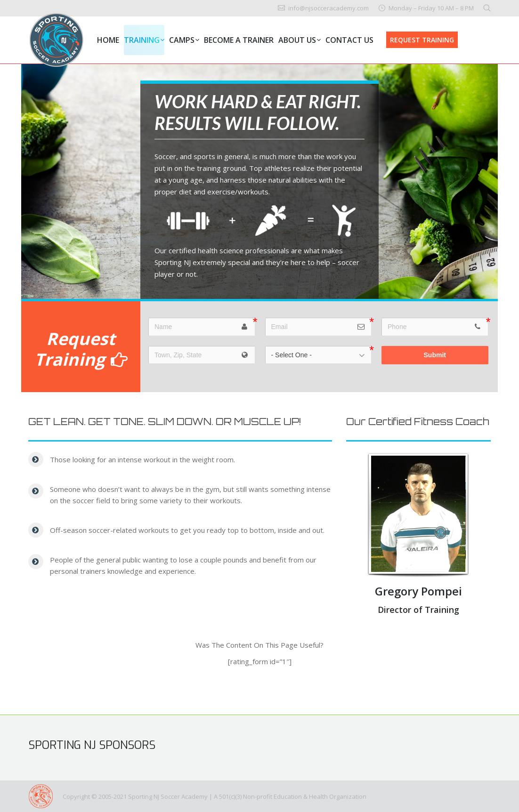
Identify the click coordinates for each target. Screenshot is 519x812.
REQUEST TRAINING (422, 40)
